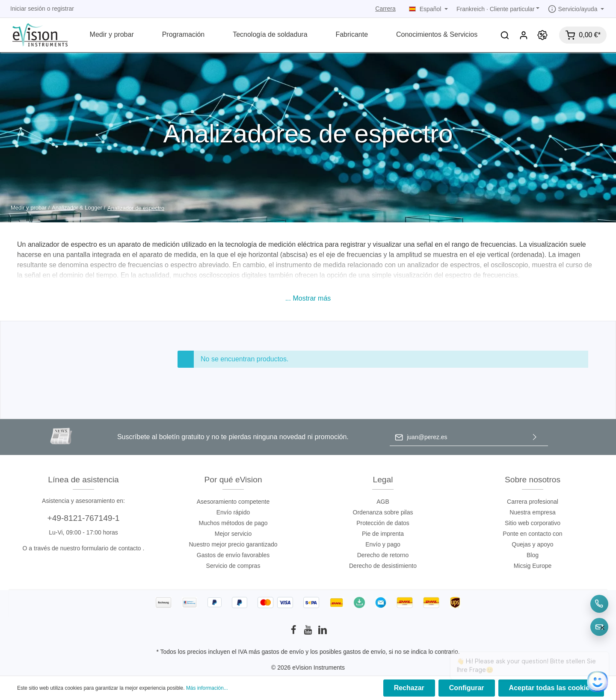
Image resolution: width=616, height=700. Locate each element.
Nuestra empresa (532, 512)
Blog (533, 555)
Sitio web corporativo (533, 523)
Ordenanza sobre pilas (383, 512)
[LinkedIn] (323, 632)
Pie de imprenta (383, 534)
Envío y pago (383, 544)
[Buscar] (505, 35)
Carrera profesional (533, 502)
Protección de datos (383, 523)
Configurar (467, 688)
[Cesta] (583, 35)
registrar (63, 9)
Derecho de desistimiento (383, 566)
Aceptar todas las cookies (551, 688)
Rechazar (409, 688)
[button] (308, 298)
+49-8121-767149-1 (83, 518)
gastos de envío (283, 652)
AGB (383, 502)
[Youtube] (309, 632)
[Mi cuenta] (524, 35)
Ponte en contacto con (532, 534)
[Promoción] (542, 35)
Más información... (207, 688)
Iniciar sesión (28, 9)
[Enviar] (535, 437)
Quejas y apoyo (532, 544)
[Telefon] (599, 604)
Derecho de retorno (383, 555)
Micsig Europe (533, 566)
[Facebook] (294, 632)
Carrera (385, 9)
